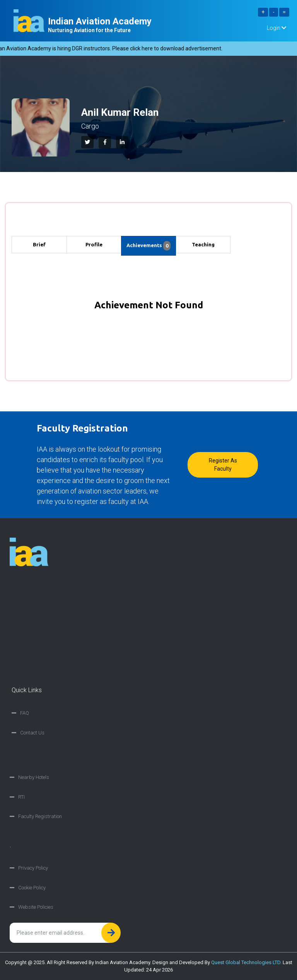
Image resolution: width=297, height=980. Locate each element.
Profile (94, 244)
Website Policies (36, 907)
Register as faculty (223, 465)
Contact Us (32, 733)
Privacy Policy (33, 868)
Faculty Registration (40, 816)
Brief (39, 244)
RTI (21, 797)
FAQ (25, 713)
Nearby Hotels (34, 777)
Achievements (148, 246)
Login (277, 28)
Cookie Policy (32, 888)
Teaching (203, 244)
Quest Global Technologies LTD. (246, 962)
